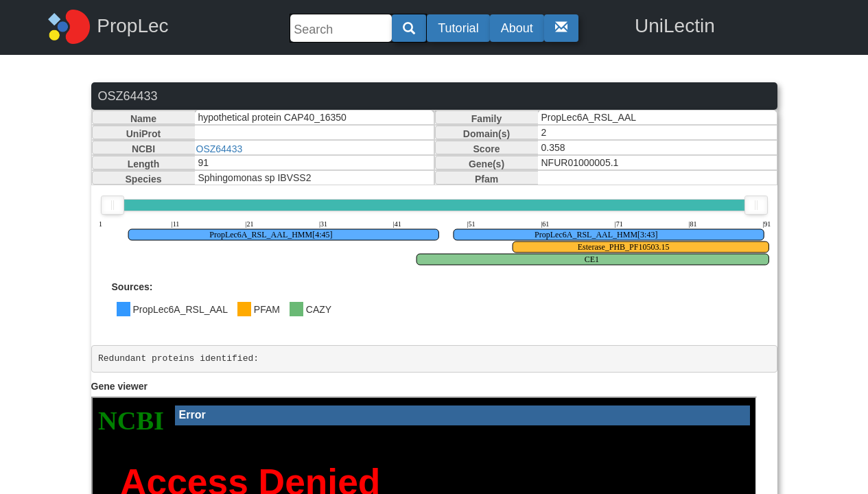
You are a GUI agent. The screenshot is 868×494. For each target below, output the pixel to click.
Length (144, 164)
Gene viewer (120, 386)
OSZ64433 (220, 149)
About (517, 28)
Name (143, 119)
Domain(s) (486, 134)
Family (486, 119)
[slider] (113, 205)
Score (487, 149)
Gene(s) (486, 164)
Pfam (486, 179)
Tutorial (458, 28)
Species (144, 179)
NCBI (143, 149)
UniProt (144, 134)
